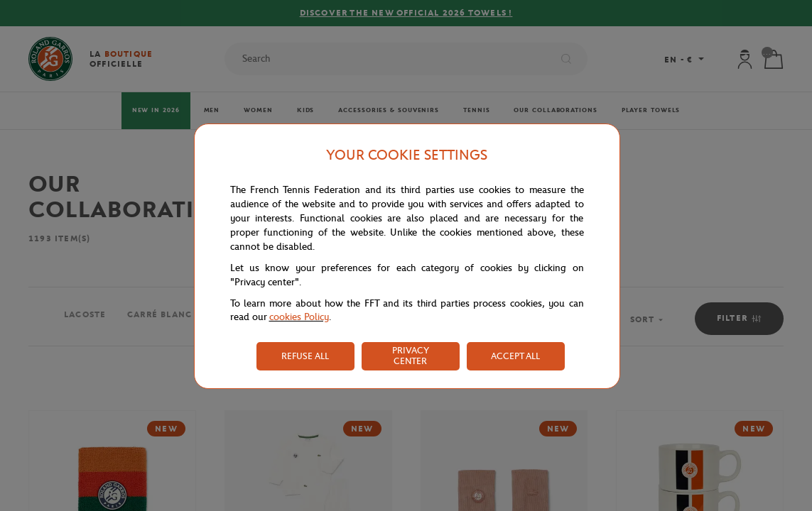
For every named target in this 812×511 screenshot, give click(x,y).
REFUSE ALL (305, 356)
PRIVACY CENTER (411, 356)
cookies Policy (299, 317)
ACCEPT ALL (515, 356)
